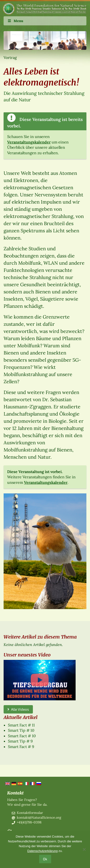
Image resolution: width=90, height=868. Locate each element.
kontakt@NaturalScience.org (39, 817)
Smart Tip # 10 (21, 730)
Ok (45, 859)
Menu (15, 21)
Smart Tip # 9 (20, 741)
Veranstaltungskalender (29, 142)
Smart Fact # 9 (21, 747)
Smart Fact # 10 (22, 736)
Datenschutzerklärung (42, 851)
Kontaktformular (30, 813)
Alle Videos (18, 709)
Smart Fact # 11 (21, 725)
